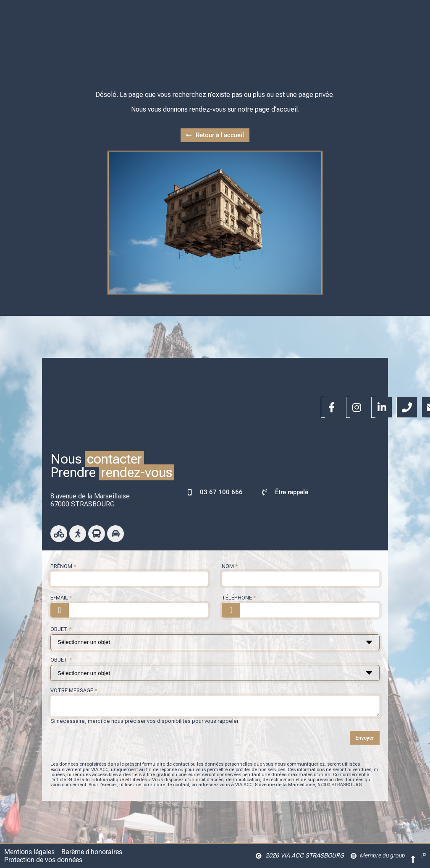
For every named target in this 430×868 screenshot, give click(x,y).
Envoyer (365, 738)
